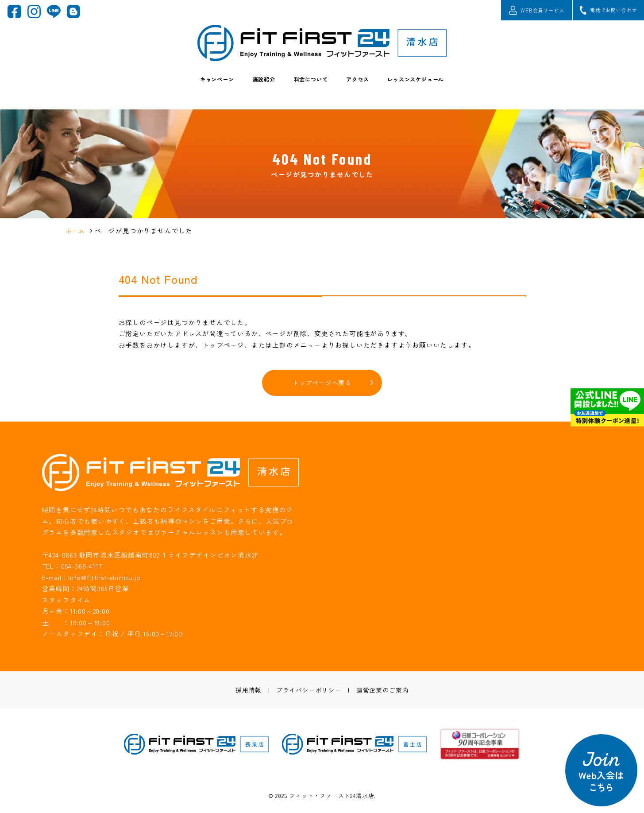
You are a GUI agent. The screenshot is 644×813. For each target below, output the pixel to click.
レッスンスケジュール (431, 87)
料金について (308, 87)
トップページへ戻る (322, 383)
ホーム (76, 230)
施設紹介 (254, 87)
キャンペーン (199, 87)
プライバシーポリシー (308, 691)
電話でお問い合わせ (602, 12)
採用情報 (245, 691)
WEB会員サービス (517, 12)
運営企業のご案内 (386, 691)
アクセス (362, 87)
